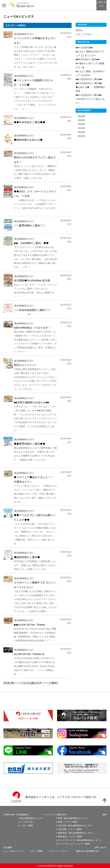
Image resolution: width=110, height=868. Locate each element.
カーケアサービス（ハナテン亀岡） (75, 844)
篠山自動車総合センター (32, 818)
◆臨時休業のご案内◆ (27, 557)
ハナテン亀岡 (27, 826)
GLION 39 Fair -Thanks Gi (29, 654)
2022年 (80, 132)
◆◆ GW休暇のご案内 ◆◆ (31, 243)
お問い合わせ (100, 847)
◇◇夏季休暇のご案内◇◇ (30, 225)
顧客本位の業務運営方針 (88, 851)
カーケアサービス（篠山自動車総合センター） (80, 840)
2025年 (80, 120)
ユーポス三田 (27, 822)
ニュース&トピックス (14, 851)
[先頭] (7, 683)
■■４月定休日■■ (84, 48)
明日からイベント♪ (25, 365)
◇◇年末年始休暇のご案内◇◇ (32, 310)
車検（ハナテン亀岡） (68, 822)
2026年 (80, 116)
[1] (25, 683)
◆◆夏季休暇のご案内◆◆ (30, 444)
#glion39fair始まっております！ (32, 328)
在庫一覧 (14, 815)
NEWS (79, 30)
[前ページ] (17, 683)
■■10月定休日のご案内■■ (89, 83)
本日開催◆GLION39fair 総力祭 (32, 280)
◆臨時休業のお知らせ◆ (28, 140)
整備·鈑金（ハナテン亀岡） (71, 837)
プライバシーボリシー (59, 851)
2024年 (80, 124)
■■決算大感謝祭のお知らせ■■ (31, 402)
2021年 (80, 136)
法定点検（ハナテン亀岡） (71, 829)
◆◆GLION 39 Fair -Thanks (30, 625)
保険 (104, 815)
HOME (7, 815)
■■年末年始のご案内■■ (87, 59)
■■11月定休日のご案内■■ (89, 79)
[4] (36, 683)
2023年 (80, 128)
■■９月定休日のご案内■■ (89, 95)
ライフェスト (50, 815)
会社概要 (8, 847)
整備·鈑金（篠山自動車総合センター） (76, 833)
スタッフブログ (84, 34)
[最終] (54, 683)
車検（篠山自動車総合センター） (74, 818)
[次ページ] (44, 683)
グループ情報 (36, 851)
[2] (29, 683)
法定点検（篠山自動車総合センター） (76, 826)
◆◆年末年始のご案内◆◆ (30, 122)
